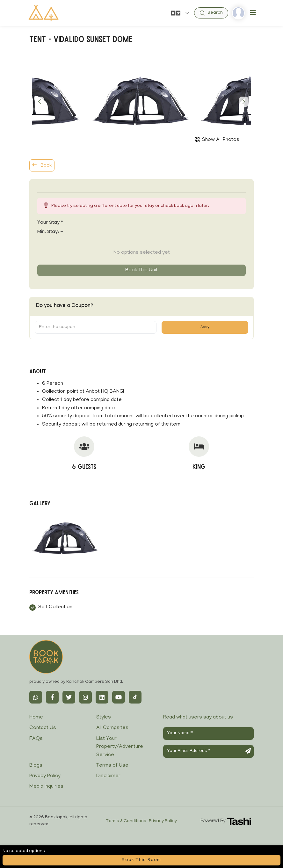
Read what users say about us (198, 718)
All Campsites (112, 728)
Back (42, 165)
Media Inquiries (46, 787)
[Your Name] (208, 733)
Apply (205, 327)
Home (36, 718)
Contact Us (43, 728)
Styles (104, 718)
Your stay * (50, 223)
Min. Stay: (50, 232)
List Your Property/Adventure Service (120, 747)
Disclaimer (108, 776)
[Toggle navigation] (253, 13)
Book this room (141, 860)
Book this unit (141, 270)
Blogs (36, 766)
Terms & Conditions (126, 821)
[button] (39, 102)
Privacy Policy (45, 776)
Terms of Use (112, 766)
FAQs (36, 739)
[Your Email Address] (208, 751)
